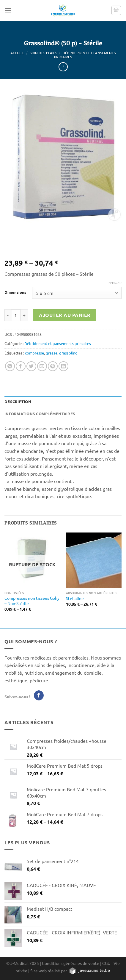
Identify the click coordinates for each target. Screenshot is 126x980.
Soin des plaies (43, 53)
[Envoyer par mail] (42, 366)
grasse (52, 353)
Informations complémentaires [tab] (40, 414)
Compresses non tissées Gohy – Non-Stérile (32, 601)
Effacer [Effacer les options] (115, 283)
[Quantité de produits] (16, 315)
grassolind (68, 353)
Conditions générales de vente (71, 963)
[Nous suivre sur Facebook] (39, 695)
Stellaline (75, 598)
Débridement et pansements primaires (85, 55)
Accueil (17, 53)
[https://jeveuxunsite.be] (89, 971)
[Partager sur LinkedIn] (63, 366)
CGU (106, 963)
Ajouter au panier (65, 315)
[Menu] (8, 10)
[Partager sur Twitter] (31, 366)
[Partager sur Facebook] (21, 366)
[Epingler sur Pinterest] (53, 366)
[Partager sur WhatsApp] (10, 366)
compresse (34, 353)
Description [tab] (18, 401)
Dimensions (15, 292)
